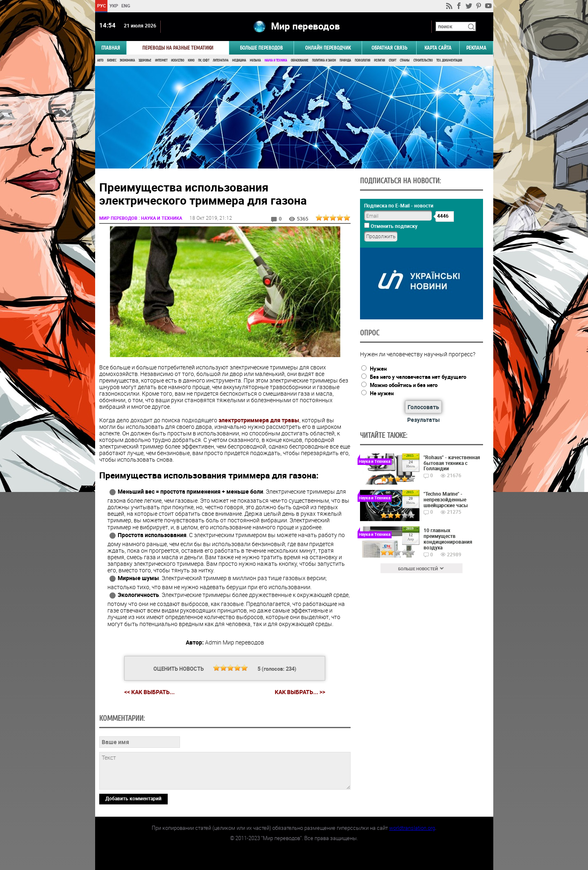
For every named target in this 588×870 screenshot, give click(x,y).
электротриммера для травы (259, 420)
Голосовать (423, 407)
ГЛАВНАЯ (111, 48)
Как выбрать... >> (300, 692)
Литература (221, 60)
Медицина (239, 60)
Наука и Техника (276, 60)
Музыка (255, 60)
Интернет (161, 60)
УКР (113, 6)
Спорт (392, 60)
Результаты (424, 420)
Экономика (127, 60)
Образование (300, 60)
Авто (100, 60)
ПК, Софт (204, 60)
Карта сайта (438, 48)
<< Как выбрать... (149, 692)
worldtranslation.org (412, 828)
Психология (362, 60)
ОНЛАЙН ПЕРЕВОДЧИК (328, 48)
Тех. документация (449, 60)
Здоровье (145, 60)
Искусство (178, 60)
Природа (345, 60)
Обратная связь (389, 48)
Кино (191, 60)
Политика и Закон (324, 60)
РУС (101, 6)
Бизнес (112, 60)
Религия (379, 60)
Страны (405, 60)
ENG (126, 6)
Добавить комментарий (133, 798)
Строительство (423, 60)
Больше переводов (261, 48)
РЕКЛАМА (476, 48)
